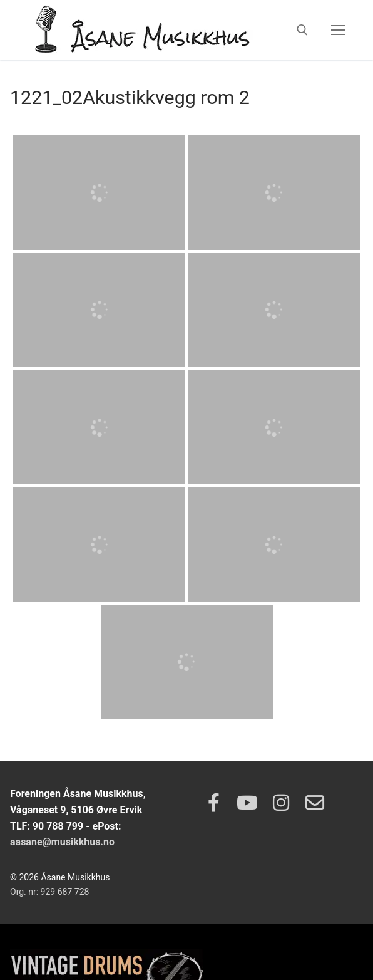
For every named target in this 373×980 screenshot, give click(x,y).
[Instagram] (281, 803)
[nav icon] (338, 30)
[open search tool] (302, 30)
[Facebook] (213, 803)
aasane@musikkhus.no (62, 842)
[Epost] (315, 803)
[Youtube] (247, 803)
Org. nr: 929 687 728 (49, 892)
